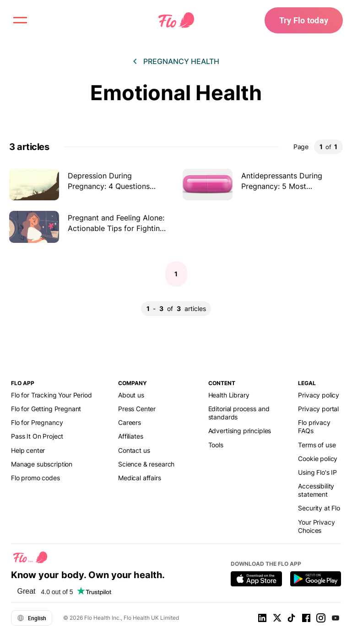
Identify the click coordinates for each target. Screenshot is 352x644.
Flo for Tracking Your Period (51, 395)
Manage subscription (42, 464)
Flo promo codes (35, 478)
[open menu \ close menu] (20, 20)
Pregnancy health (181, 61)
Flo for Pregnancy (37, 422)
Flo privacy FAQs (314, 427)
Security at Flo (319, 508)
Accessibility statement (316, 490)
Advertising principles (240, 431)
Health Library (229, 395)
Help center (28, 450)
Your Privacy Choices (316, 526)
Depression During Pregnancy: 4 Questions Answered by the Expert (110, 186)
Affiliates (130, 436)
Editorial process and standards (239, 413)
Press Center (137, 409)
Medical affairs (140, 478)
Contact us (134, 450)
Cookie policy (318, 459)
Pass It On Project (37, 436)
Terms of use (317, 445)
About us (131, 395)
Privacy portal (318, 409)
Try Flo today (304, 20)
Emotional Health (176, 93)
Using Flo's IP (317, 472)
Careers (130, 422)
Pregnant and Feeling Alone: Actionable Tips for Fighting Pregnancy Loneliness (116, 228)
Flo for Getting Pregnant (46, 409)
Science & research (146, 464)
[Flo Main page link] (176, 21)
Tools (216, 445)
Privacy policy (319, 395)
